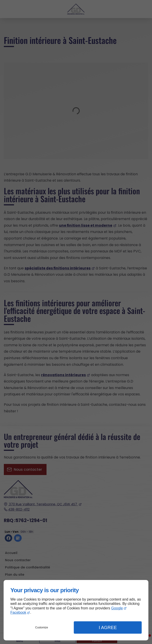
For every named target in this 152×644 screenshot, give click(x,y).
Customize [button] (42, 627)
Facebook (18, 612)
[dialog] (76, 610)
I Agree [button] (108, 627)
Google (117, 608)
